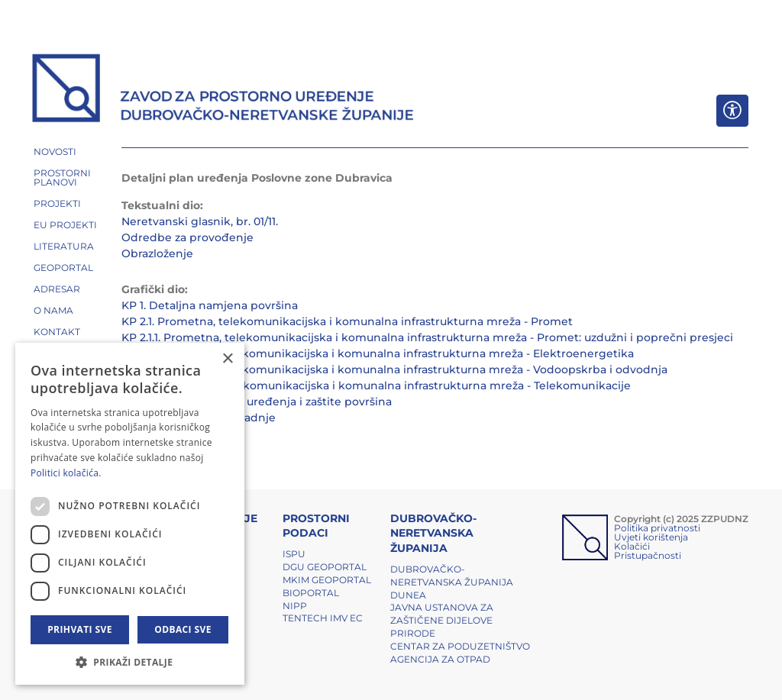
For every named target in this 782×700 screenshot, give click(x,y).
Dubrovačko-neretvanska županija (452, 576)
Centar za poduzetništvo (460, 646)
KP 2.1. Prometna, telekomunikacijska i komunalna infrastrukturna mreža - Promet (347, 321)
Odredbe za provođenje (187, 237)
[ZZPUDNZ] (223, 90)
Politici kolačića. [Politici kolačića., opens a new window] (66, 473)
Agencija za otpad (440, 659)
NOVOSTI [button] (55, 152)
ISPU (294, 554)
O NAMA (53, 310)
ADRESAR (57, 289)
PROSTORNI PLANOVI (62, 177)
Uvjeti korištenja (651, 537)
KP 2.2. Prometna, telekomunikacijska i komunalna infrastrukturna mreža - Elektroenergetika (378, 353)
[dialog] (130, 514)
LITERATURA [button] (64, 246)
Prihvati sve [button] (80, 629)
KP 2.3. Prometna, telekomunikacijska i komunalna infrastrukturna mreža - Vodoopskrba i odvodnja (394, 369)
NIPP (295, 606)
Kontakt (57, 332)
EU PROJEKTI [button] (65, 225)
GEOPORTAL (63, 268)
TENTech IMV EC (323, 618)
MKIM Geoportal (327, 580)
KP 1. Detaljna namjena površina (210, 305)
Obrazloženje (157, 253)
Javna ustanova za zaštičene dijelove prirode (442, 620)
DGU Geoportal (325, 567)
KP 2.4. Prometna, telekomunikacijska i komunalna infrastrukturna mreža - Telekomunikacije (376, 385)
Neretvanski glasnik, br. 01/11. (200, 221)
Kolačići (632, 546)
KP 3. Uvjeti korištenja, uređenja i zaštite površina (257, 402)
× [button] (227, 359)
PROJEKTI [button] (57, 203)
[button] (130, 662)
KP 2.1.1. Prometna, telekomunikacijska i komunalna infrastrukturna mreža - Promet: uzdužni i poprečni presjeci (427, 337)
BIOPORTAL (311, 593)
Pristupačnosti (648, 555)
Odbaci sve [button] (183, 629)
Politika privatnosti (657, 528)
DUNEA (408, 595)
